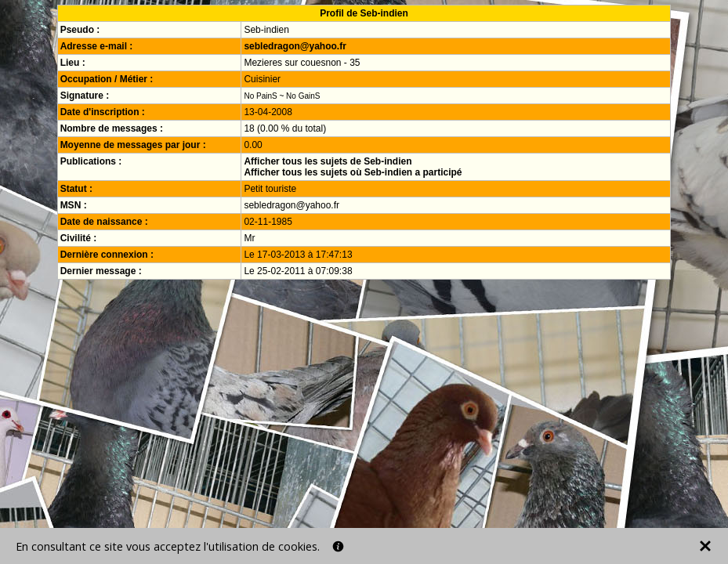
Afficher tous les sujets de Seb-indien (328, 161)
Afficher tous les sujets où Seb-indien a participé (353, 172)
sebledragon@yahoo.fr (295, 46)
